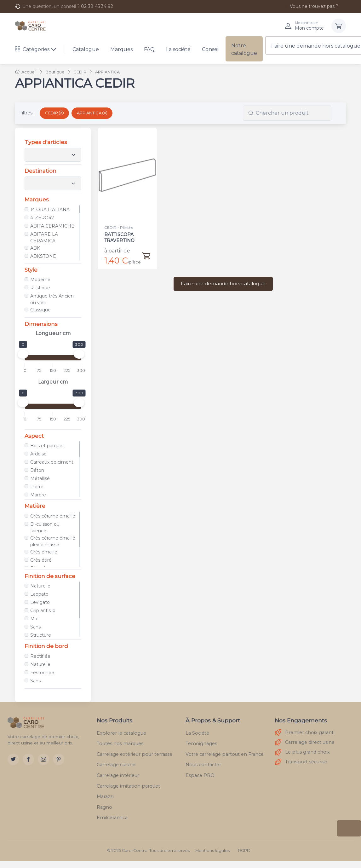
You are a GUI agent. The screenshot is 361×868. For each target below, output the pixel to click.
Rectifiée (40, 656)
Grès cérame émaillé (53, 516)
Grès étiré (41, 560)
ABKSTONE (43, 256)
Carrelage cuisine (116, 765)
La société (178, 49)
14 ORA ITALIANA (50, 210)
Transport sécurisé (301, 762)
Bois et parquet (47, 446)
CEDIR (54, 113)
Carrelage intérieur (118, 775)
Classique (40, 310)
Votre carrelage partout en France (225, 754)
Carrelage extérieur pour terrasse (135, 754)
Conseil (211, 49)
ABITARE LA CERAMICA (44, 237)
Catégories (32, 49)
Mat (35, 619)
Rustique (40, 288)
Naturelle (40, 586)
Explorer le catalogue (121, 733)
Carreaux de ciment (52, 462)
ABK (35, 248)
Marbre (38, 495)
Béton (37, 470)
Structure (41, 635)
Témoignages (201, 744)
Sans (35, 627)
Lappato (39, 594)
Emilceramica (112, 818)
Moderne (40, 280)
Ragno (104, 807)
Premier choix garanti (305, 733)
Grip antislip (43, 610)
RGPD (244, 851)
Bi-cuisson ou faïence (45, 527)
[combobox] (287, 113)
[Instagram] (43, 759)
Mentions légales (212, 851)
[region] (53, 233)
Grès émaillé (44, 552)
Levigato (40, 602)
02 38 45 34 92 (97, 6)
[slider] (23, 354)
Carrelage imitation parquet (128, 786)
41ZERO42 (42, 218)
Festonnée (42, 673)
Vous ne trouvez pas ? (311, 6)
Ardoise (38, 454)
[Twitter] (13, 759)
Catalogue (86, 49)
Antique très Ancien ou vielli (52, 299)
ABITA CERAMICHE (52, 226)
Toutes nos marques (120, 744)
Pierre (37, 487)
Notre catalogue (244, 49)
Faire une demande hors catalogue (223, 284)
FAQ (149, 49)
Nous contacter (203, 765)
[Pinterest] (59, 759)
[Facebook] (28, 759)
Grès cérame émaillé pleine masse (53, 541)
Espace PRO (200, 775)
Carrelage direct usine (305, 742)
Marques (121, 49)
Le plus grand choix (302, 752)
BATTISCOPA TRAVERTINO (119, 237)
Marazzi (105, 796)
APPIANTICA (92, 113)
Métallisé (40, 478)
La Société (197, 733)
